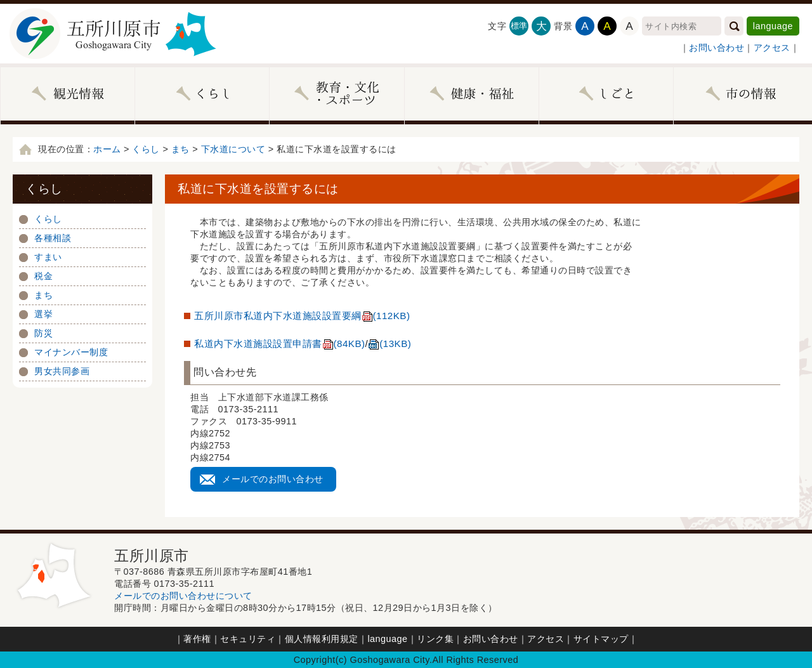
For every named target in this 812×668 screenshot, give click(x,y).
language (773, 26)
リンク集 (435, 639)
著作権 (197, 639)
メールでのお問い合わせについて (183, 596)
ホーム (107, 149)
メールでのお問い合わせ (273, 479)
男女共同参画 (62, 371)
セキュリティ (248, 639)
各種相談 (53, 238)
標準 (519, 26)
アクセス (772, 48)
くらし (146, 149)
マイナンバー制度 (71, 352)
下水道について (233, 149)
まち (180, 149)
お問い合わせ (717, 48)
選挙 (43, 314)
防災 (43, 333)
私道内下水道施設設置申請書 (280, 344)
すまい (48, 257)
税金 (43, 276)
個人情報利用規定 (322, 639)
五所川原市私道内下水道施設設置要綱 (302, 316)
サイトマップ (601, 639)
